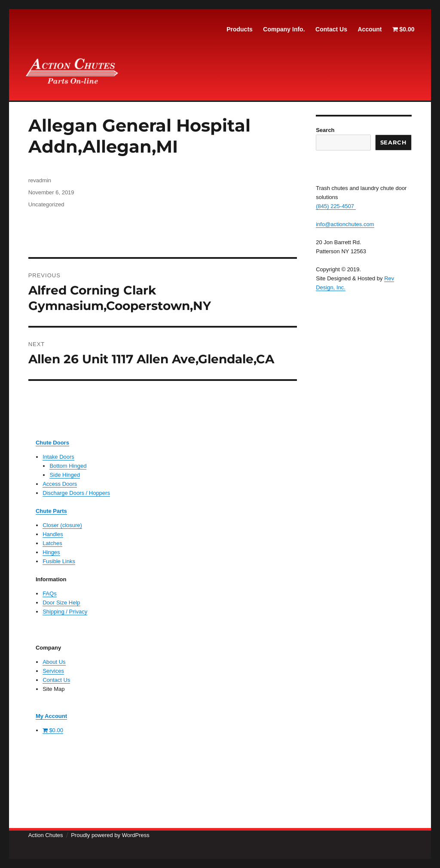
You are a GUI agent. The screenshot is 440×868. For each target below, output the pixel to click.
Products (240, 29)
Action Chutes (46, 835)
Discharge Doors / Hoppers (76, 493)
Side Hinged (65, 475)
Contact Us (331, 29)
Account (370, 29)
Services (53, 671)
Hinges (51, 552)
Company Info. (284, 29)
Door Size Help (61, 603)
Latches (52, 543)
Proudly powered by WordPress (110, 835)
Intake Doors (58, 457)
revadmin (40, 180)
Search (325, 130)
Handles (53, 534)
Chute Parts (51, 511)
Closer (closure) (62, 525)
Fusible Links (59, 561)
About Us (54, 662)
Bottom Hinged (68, 466)
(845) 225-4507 (336, 206)
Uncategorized (46, 204)
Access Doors (60, 484)
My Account (51, 716)
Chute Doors (52, 443)
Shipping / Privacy (65, 612)
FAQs (50, 593)
